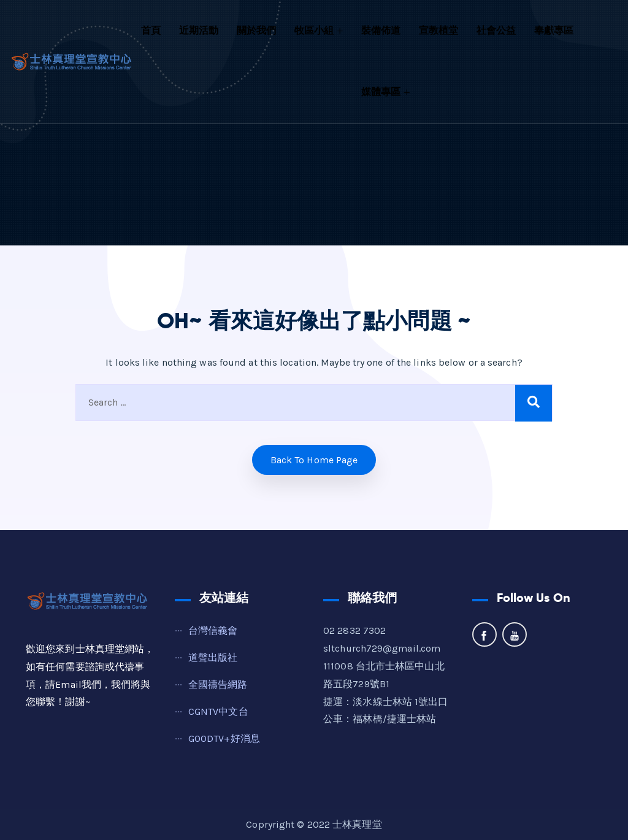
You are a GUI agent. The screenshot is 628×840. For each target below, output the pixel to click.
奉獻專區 (554, 30)
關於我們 (256, 30)
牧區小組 (314, 30)
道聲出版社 (213, 657)
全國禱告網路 (218, 684)
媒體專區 (381, 92)
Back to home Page (314, 460)
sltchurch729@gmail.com (382, 648)
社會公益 (496, 30)
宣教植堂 (438, 30)
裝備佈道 (381, 30)
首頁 (151, 30)
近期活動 (199, 30)
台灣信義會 (213, 630)
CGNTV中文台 (218, 711)
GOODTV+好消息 (224, 738)
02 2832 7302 (354, 630)
